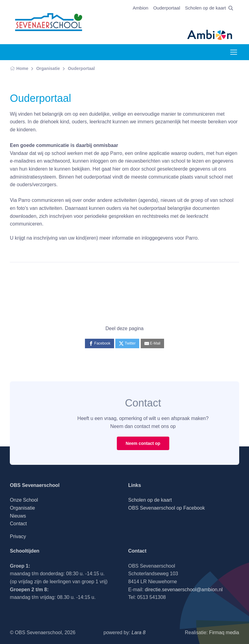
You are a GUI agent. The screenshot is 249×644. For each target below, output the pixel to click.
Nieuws (18, 516)
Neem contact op (143, 443)
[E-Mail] (152, 343)
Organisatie (48, 68)
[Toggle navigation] (233, 52)
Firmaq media (224, 632)
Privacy (18, 536)
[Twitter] (127, 343)
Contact (18, 524)
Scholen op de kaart (205, 8)
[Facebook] (100, 343)
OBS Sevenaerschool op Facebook (167, 508)
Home (19, 68)
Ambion (141, 8)
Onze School (24, 500)
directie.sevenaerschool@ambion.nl (184, 590)
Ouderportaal (167, 8)
